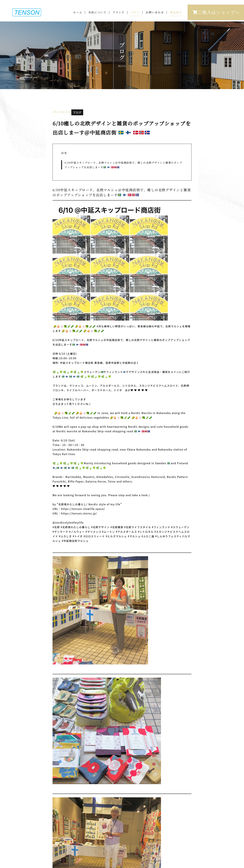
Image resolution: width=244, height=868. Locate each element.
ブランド (119, 13)
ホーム (78, 13)
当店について (97, 13)
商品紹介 (176, 13)
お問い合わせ (155, 13)
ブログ (135, 13)
